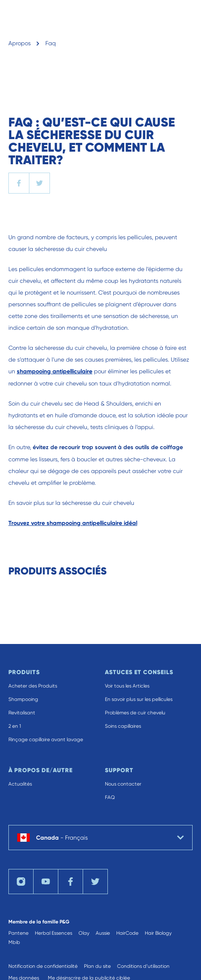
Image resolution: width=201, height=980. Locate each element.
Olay (84, 933)
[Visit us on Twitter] (95, 882)
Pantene (18, 933)
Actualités (20, 784)
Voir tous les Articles (127, 686)
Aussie (103, 933)
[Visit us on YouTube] (46, 882)
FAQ (110, 797)
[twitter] (39, 183)
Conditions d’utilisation (143, 966)
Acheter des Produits (33, 686)
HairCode (127, 933)
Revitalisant (22, 713)
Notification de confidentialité (43, 966)
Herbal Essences (54, 933)
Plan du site (97, 966)
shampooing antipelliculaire (55, 371)
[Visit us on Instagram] (21, 882)
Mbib (14, 942)
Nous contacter (123, 784)
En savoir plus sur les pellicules (139, 699)
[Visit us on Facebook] (70, 882)
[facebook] (19, 183)
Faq (51, 43)
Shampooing (23, 699)
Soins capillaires (123, 726)
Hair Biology (158, 933)
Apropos (20, 43)
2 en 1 (15, 726)
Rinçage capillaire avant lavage (46, 740)
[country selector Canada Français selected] (100, 838)
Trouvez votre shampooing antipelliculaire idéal (73, 523)
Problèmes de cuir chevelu (135, 713)
